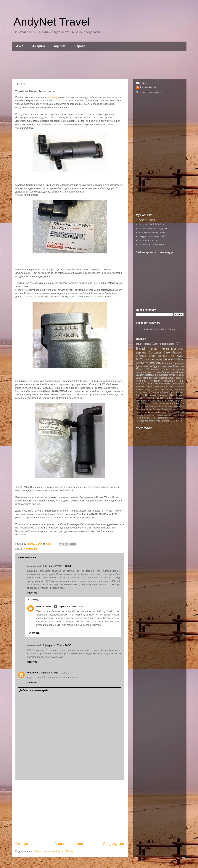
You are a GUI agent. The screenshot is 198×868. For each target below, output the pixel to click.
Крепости (178, 366)
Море (153, 356)
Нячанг (163, 356)
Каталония (170, 381)
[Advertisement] (99, 65)
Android (145, 404)
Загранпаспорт (177, 409)
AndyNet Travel (52, 22)
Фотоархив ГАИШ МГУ (152, 245)
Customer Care (159, 352)
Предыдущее (114, 844)
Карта (172, 392)
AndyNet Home (147, 220)
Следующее (25, 844)
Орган (181, 415)
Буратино (148, 409)
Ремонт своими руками (150, 398)
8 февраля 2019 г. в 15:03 (73, 606)
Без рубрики (177, 372)
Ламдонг (178, 352)
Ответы (35, 600)
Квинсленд (173, 412)
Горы (147, 359)
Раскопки (151, 418)
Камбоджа (153, 412)
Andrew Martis (45, 606)
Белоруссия (170, 406)
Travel (177, 404)
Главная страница (69, 844)
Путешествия (177, 395)
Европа (80, 46)
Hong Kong (151, 389)
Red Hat (169, 404)
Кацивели (162, 412)
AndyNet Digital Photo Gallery (160, 329)
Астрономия (163, 344)
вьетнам (144, 344)
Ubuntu (157, 372)
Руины (164, 369)
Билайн (139, 409)
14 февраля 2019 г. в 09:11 (54, 673)
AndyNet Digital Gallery (152, 224)
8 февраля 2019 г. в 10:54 (57, 566)
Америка (39, 46)
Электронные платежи (161, 401)
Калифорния (142, 412)
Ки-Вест (140, 415)
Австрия (179, 389)
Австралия (143, 406)
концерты (179, 401)
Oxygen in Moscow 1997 (152, 236)
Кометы (164, 375)
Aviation (169, 359)
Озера (139, 395)
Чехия (150, 384)
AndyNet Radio (162, 384)
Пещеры (163, 395)
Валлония (157, 409)
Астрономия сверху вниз (153, 232)
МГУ (181, 381)
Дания (165, 392)
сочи (138, 403)
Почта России (176, 387)
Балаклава (154, 406)
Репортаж (152, 369)
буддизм (158, 366)
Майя (180, 359)
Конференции (150, 378)
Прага (139, 418)
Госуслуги (156, 392)
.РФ (171, 356)
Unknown (33, 673)
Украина (141, 384)
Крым (165, 349)
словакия (165, 421)
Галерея (166, 409)
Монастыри (161, 387)
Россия (180, 375)
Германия (178, 363)
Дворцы (140, 387)
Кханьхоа (177, 349)
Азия (20, 46)
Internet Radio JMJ (149, 240)
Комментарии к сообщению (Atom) (54, 851)
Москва (140, 369)
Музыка (141, 363)
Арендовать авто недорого (154, 228)
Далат (140, 366)
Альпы (165, 372)
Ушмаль (180, 418)
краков (139, 389)
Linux (171, 378)
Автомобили (31, 549)
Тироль (172, 418)
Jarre (139, 378)
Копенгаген (149, 415)
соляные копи (176, 421)
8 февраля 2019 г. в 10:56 (57, 645)
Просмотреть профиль (149, 92)
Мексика (142, 356)
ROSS (162, 404)
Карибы (149, 387)
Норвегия (173, 415)
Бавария (167, 363)
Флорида (140, 421)
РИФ (144, 418)
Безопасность (143, 392)
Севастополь (162, 418)
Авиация (153, 349)
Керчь (181, 412)
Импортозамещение (147, 375)
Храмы (163, 378)
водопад (168, 366)
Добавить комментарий (34, 690)
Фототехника (143, 401)
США (169, 398)
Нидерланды (161, 415)
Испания (155, 381)
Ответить (32, 593)
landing (170, 389)
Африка (60, 46)
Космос (180, 392)
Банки (162, 406)
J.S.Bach (155, 404)
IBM (162, 389)
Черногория (150, 421)
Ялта (158, 421)
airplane (141, 352)
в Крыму (53, 97)
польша (157, 359)
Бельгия (180, 406)
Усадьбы (179, 398)
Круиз (172, 375)
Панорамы (150, 395)
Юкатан (148, 366)
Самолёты (154, 363)
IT (150, 404)
